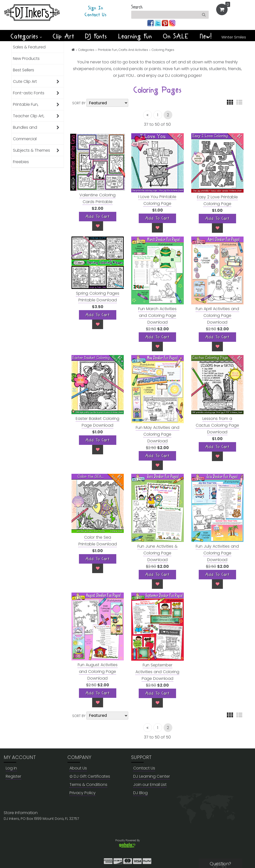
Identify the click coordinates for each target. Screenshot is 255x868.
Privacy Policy (83, 793)
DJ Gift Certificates (90, 776)
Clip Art (64, 36)
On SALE (176, 36)
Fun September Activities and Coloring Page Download (157, 672)
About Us (78, 768)
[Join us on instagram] (172, 23)
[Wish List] (98, 226)
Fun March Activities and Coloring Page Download (157, 315)
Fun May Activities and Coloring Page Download (158, 434)
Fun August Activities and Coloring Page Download (98, 672)
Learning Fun (135, 36)
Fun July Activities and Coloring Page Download (217, 553)
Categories (26, 36)
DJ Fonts (96, 36)
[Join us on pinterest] (165, 23)
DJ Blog (140, 793)
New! (206, 36)
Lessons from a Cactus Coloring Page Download (217, 425)
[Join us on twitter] (158, 23)
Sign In (96, 8)
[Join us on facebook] (151, 23)
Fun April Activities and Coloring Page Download (217, 315)
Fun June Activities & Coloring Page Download (158, 553)
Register (13, 776)
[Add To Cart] (98, 217)
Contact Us (96, 15)
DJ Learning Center (152, 776)
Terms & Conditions (88, 785)
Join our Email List (150, 785)
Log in (11, 768)
